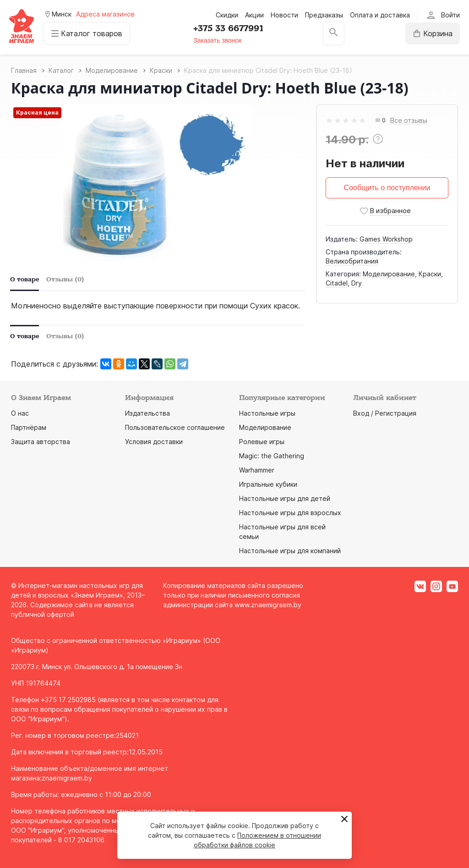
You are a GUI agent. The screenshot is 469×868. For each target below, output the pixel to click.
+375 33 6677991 (228, 28)
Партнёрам (29, 427)
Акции (254, 15)
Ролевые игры (262, 442)
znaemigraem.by (67, 778)
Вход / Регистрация (385, 413)
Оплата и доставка (380, 15)
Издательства (147, 413)
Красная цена (37, 113)
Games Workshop (386, 239)
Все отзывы (409, 121)
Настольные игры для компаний (290, 551)
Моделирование (389, 274)
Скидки (227, 15)
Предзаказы (324, 15)
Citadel (337, 283)
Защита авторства (41, 442)
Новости (284, 15)
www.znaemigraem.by (268, 605)
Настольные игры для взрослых (290, 513)
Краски (430, 274)
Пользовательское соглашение (175, 427)
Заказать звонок (217, 40)
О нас (20, 413)
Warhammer (257, 470)
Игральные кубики (268, 484)
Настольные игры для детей (285, 498)
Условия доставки (154, 442)
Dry (357, 283)
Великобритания (352, 261)
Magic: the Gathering (272, 456)
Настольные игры (267, 413)
